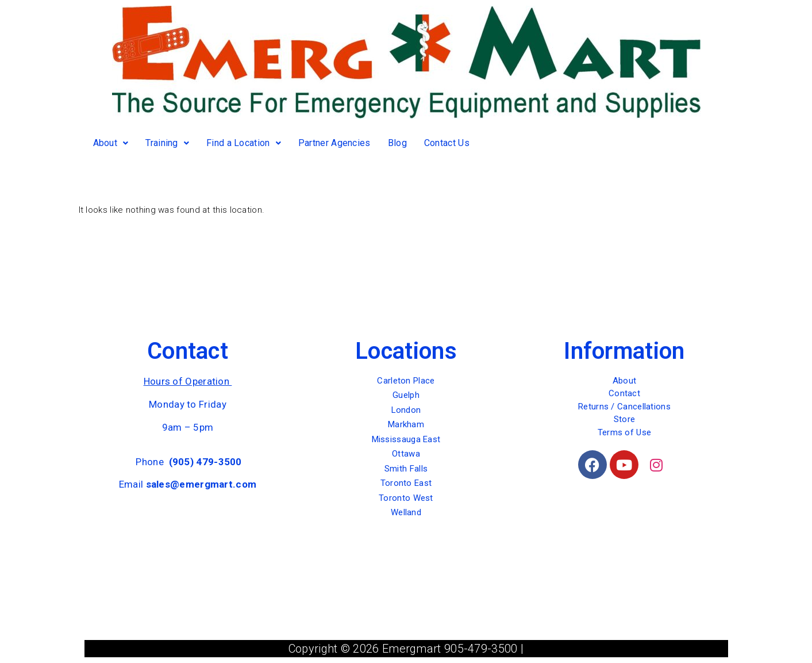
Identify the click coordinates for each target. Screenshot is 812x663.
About (111, 143)
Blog (397, 143)
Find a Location (244, 143)
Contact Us (447, 143)
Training (167, 143)
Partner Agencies (334, 143)
